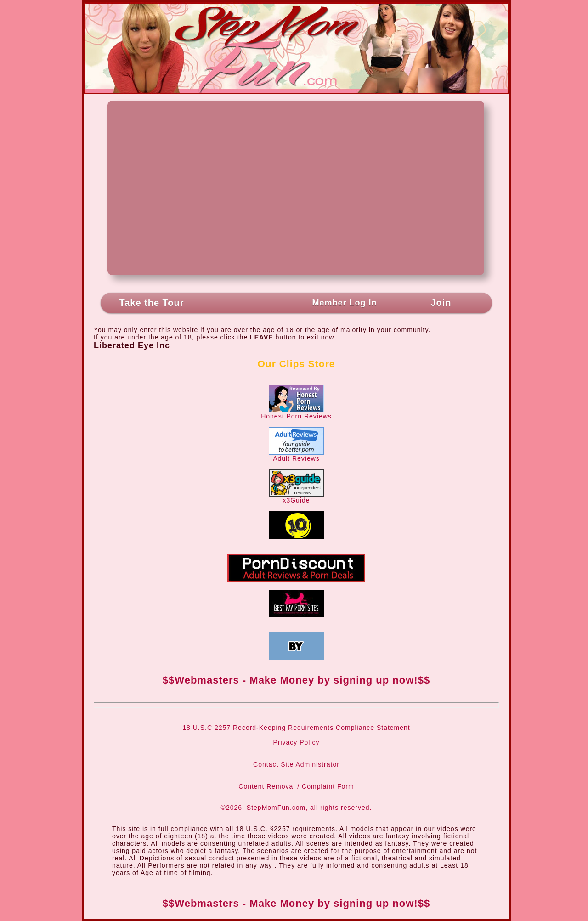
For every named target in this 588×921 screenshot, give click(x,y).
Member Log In (344, 303)
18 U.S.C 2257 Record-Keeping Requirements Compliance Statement (296, 728)
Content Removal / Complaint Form (296, 786)
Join (441, 303)
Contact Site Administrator (296, 764)
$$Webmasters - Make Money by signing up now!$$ (296, 680)
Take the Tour (151, 303)
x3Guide (297, 497)
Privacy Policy (296, 742)
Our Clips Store (296, 364)
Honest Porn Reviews (296, 413)
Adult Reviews (296, 455)
